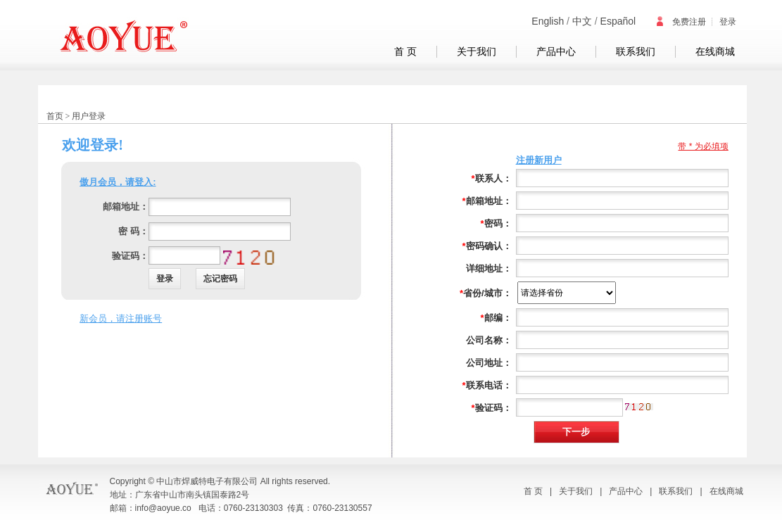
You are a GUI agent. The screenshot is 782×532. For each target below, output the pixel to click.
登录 (728, 22)
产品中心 (556, 52)
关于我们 (477, 52)
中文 (582, 21)
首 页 (405, 52)
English (548, 21)
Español (618, 21)
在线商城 (715, 52)
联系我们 (636, 52)
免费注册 (680, 22)
